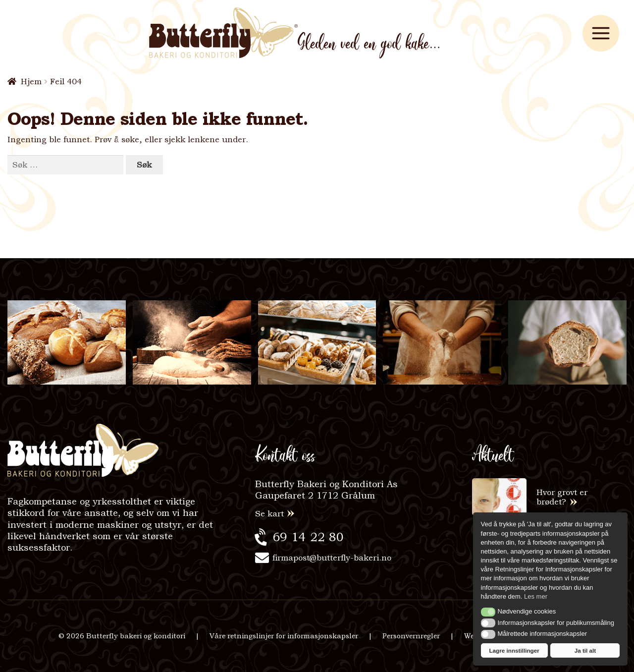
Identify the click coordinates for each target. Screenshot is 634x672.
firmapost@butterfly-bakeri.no (332, 558)
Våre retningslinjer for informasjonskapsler (284, 636)
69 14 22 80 (308, 537)
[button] (488, 612)
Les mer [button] (536, 596)
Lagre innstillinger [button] (514, 650)
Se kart (269, 514)
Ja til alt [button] (585, 650)
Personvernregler (411, 636)
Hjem (31, 82)
